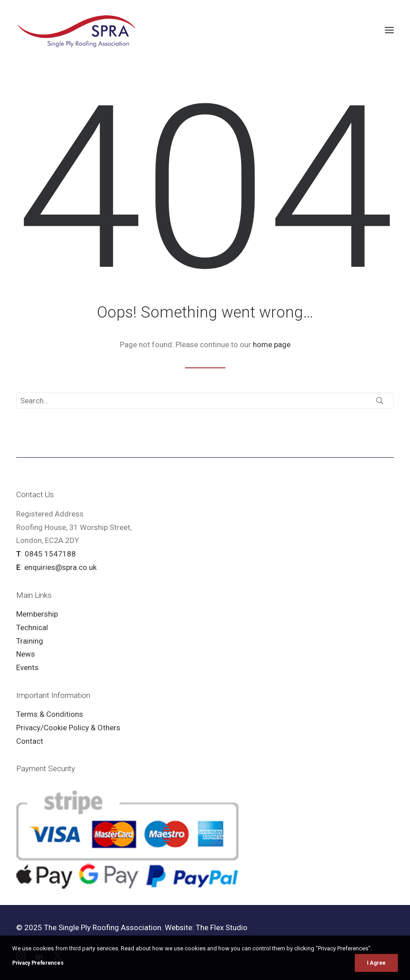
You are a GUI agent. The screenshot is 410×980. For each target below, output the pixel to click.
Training (30, 641)
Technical (32, 627)
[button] (389, 30)
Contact (30, 741)
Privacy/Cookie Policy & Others (68, 728)
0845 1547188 (50, 554)
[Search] (205, 401)
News (26, 654)
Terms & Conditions (50, 714)
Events (27, 667)
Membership (37, 614)
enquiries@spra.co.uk (60, 567)
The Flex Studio (222, 927)
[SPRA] (77, 30)
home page (272, 344)
